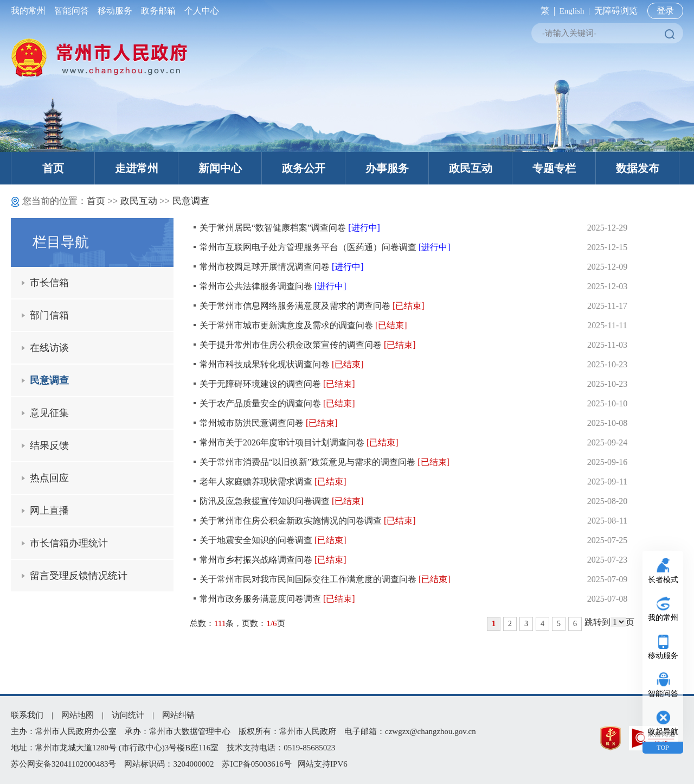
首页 (53, 168)
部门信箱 (49, 315)
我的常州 (30, 11)
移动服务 (115, 11)
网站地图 (78, 715)
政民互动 (471, 168)
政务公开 (304, 168)
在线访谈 (49, 348)
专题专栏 (554, 168)
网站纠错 (178, 715)
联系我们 (27, 715)
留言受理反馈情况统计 (79, 576)
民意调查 (191, 201)
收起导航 (663, 732)
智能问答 (72, 11)
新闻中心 (220, 168)
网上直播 (49, 511)
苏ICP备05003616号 (256, 764)
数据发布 (638, 168)
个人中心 (200, 11)
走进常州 (137, 168)
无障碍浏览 (616, 11)
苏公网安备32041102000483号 (63, 764)
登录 (665, 11)
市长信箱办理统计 (69, 543)
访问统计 (128, 715)
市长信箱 (49, 283)
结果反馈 (49, 445)
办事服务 (387, 168)
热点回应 (49, 478)
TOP (663, 748)
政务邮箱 (158, 11)
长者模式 (663, 580)
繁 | (546, 11)
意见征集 (49, 413)
